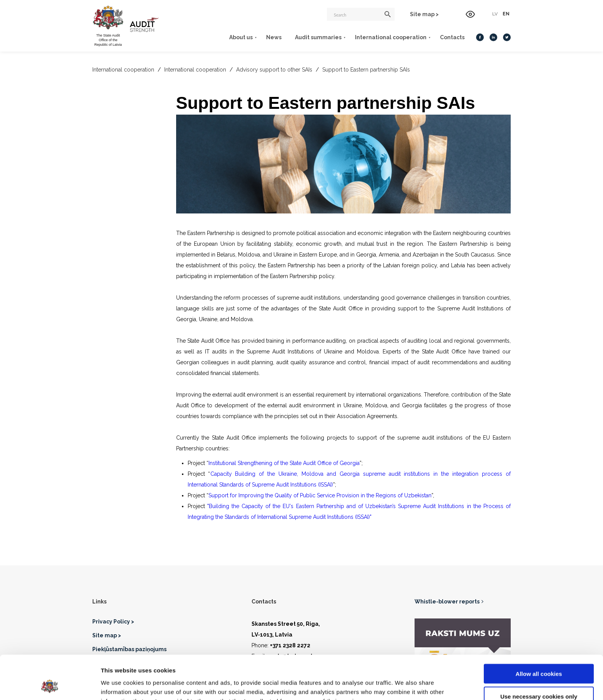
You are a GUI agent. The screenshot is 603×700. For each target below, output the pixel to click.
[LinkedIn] (493, 37)
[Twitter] (507, 37)
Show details (404, 685)
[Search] (361, 14)
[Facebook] (480, 37)
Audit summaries (318, 37)
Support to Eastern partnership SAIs (366, 70)
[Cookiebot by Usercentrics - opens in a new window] (50, 685)
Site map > (424, 14)
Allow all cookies (539, 632)
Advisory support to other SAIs (275, 70)
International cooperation (391, 37)
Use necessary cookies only (539, 655)
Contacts (452, 37)
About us (241, 37)
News (274, 37)
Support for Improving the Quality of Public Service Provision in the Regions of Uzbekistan (320, 495)
